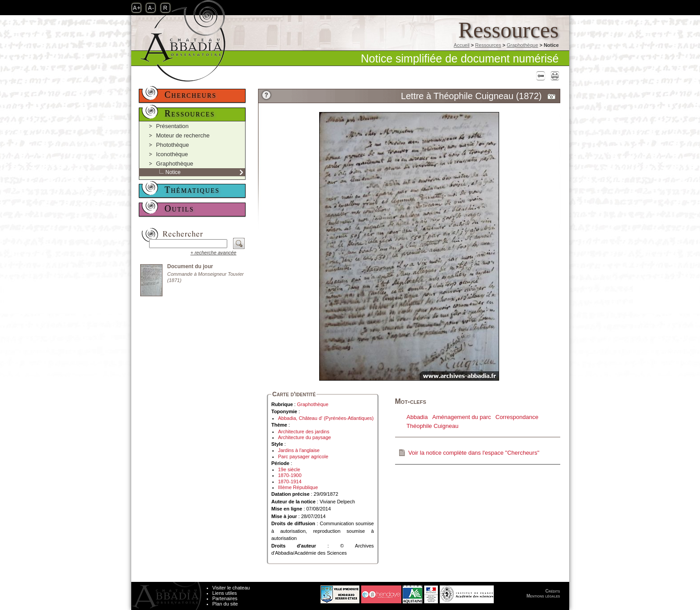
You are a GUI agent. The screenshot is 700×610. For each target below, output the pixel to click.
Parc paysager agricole (303, 456)
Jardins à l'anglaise (299, 450)
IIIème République (298, 487)
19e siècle (289, 469)
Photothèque (173, 145)
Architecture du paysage (305, 437)
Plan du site (225, 604)
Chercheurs (191, 95)
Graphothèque (522, 45)
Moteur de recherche (183, 135)
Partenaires (225, 598)
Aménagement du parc (462, 417)
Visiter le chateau (231, 588)
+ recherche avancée (213, 253)
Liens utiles (225, 593)
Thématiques (192, 190)
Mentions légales (543, 596)
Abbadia (417, 417)
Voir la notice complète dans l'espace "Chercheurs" (474, 453)
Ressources (488, 45)
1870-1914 (290, 481)
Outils (179, 208)
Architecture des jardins (304, 432)
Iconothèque (172, 154)
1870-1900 (290, 475)
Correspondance (517, 417)
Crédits (553, 591)
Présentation (173, 126)
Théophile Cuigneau (433, 426)
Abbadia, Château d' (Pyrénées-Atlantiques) (326, 418)
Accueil (461, 45)
